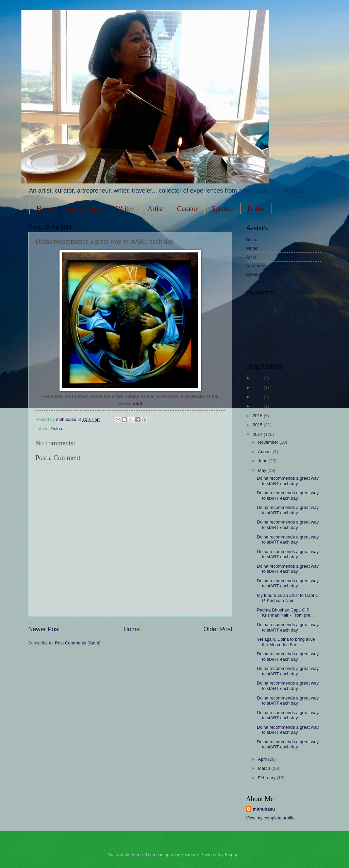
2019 (258, 387)
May (263, 470)
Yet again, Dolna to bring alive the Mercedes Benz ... (286, 642)
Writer (125, 209)
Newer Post (44, 629)
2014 (258, 434)
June (263, 461)
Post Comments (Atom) (78, 643)
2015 (258, 425)
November (269, 442)
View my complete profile (270, 818)
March (264, 768)
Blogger (232, 855)
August (265, 452)
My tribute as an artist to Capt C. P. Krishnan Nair (288, 598)
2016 (258, 416)
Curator (187, 209)
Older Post (218, 629)
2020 (258, 378)
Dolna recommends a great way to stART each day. (288, 481)
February (267, 778)
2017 (258, 406)
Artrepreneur (85, 209)
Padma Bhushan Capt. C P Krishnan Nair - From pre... (285, 613)
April (263, 759)
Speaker (222, 209)
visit (138, 403)
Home (45, 209)
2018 (258, 397)
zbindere (190, 855)
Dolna (56, 429)
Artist (155, 209)
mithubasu (264, 809)
